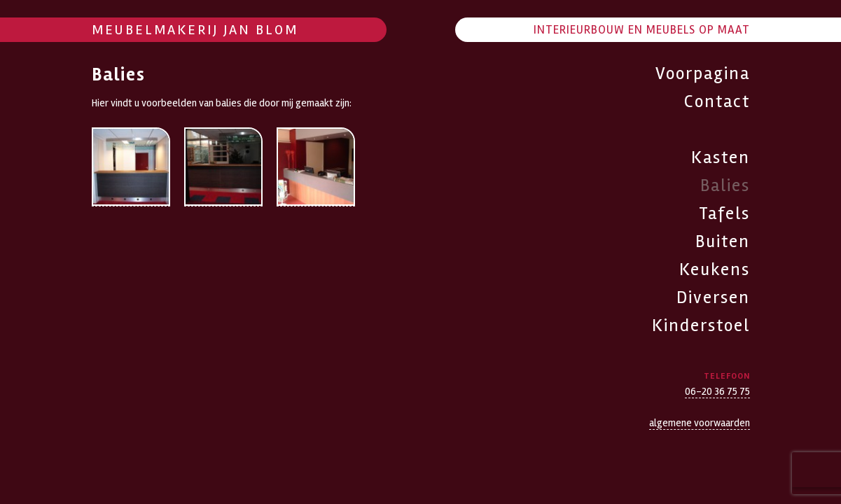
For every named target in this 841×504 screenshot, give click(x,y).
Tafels (724, 213)
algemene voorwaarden (700, 423)
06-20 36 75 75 (717, 391)
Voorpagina (703, 73)
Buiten (723, 241)
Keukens (715, 269)
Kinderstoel (701, 325)
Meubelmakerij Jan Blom (195, 30)
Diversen (713, 297)
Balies (725, 185)
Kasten (721, 157)
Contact (717, 101)
